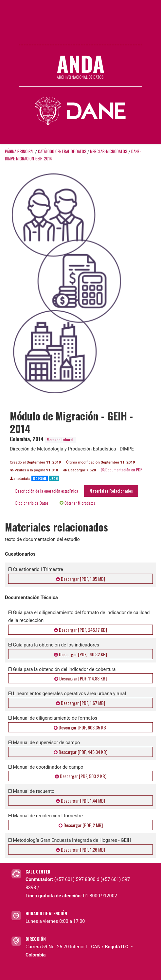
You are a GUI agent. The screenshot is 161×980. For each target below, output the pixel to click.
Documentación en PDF (122, 470)
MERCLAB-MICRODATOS (109, 151)
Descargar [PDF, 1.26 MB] (80, 849)
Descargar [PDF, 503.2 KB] (81, 776)
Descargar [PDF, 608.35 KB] (80, 727)
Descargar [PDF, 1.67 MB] (80, 703)
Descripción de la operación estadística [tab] (47, 491)
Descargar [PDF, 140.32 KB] (80, 654)
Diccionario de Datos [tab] (32, 503)
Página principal (19, 151)
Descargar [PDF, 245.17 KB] (80, 630)
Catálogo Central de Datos (62, 151)
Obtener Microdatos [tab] (77, 503)
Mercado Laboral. (61, 440)
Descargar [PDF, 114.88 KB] (80, 678)
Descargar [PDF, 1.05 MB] (80, 579)
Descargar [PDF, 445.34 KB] (80, 752)
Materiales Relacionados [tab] (111, 491)
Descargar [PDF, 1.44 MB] (80, 800)
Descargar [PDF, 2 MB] (81, 825)
